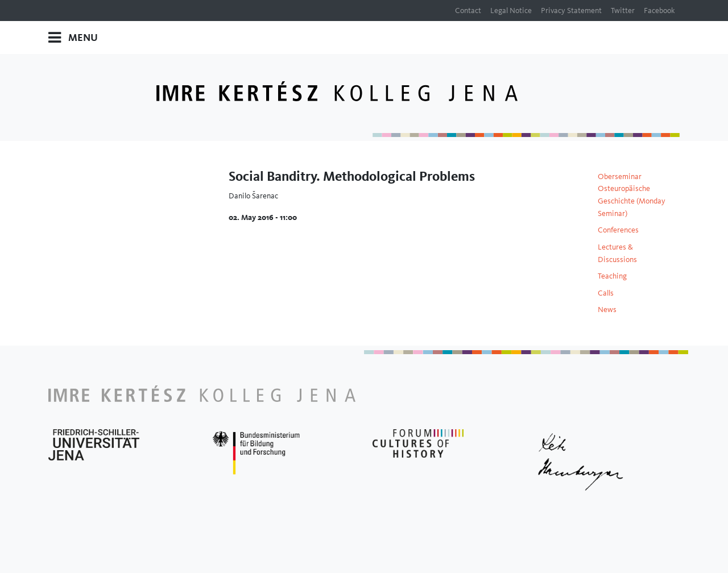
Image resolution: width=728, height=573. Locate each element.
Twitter (623, 10)
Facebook (659, 10)
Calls (606, 293)
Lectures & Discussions (617, 253)
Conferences (618, 230)
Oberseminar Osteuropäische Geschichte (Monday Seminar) (632, 195)
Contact (468, 10)
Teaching (612, 276)
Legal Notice (511, 10)
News (607, 309)
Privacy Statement (571, 10)
